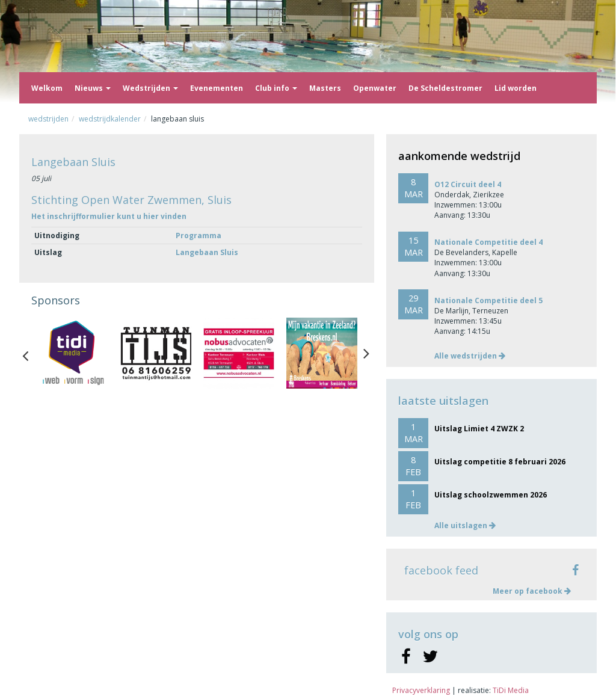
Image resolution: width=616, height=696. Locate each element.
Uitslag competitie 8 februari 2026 (500, 462)
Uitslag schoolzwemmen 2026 (491, 495)
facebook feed (441, 570)
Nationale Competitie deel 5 (488, 300)
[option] (73, 353)
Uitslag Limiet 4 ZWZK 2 (479, 429)
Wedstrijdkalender (110, 119)
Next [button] (366, 353)
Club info (276, 88)
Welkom (47, 88)
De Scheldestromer (445, 88)
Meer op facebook (532, 591)
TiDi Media (511, 690)
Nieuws (93, 88)
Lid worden (516, 88)
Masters (325, 88)
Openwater (375, 88)
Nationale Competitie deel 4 (488, 242)
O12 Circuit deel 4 (468, 184)
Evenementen (217, 88)
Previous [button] (31, 353)
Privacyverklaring (421, 690)
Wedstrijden (150, 88)
